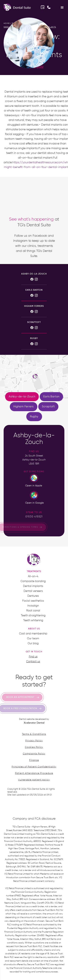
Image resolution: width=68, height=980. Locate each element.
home (7, 23)
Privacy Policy (34, 741)
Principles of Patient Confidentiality (34, 767)
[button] (62, 7)
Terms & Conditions (34, 734)
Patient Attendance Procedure (34, 773)
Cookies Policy (34, 747)
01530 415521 (34, 517)
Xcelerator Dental (34, 723)
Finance (34, 760)
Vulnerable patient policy (34, 780)
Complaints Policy (34, 754)
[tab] (22, 397)
